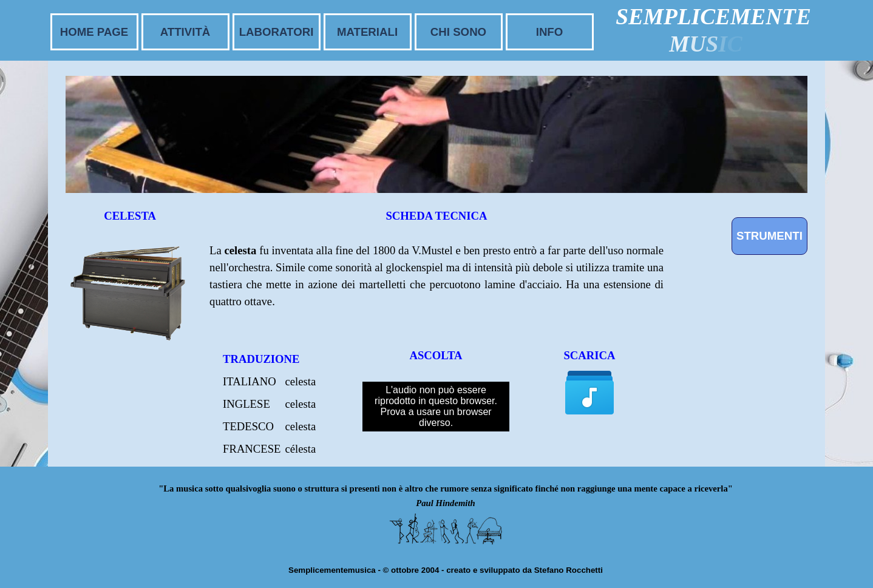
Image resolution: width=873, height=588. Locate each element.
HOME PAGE (94, 32)
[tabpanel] (436, 292)
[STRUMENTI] (769, 236)
